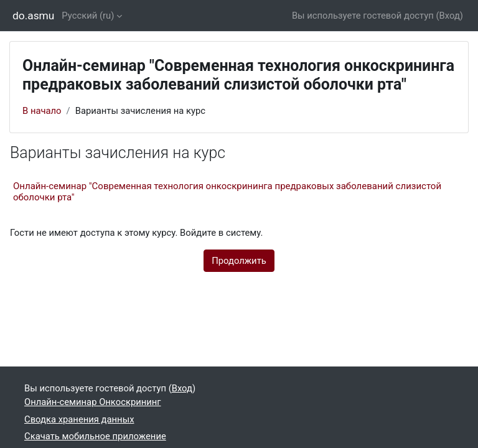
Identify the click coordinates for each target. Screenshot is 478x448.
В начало (42, 111)
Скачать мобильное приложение (95, 436)
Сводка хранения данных (79, 419)
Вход (450, 16)
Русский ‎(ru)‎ (88, 16)
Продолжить (239, 261)
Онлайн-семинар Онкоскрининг (93, 402)
